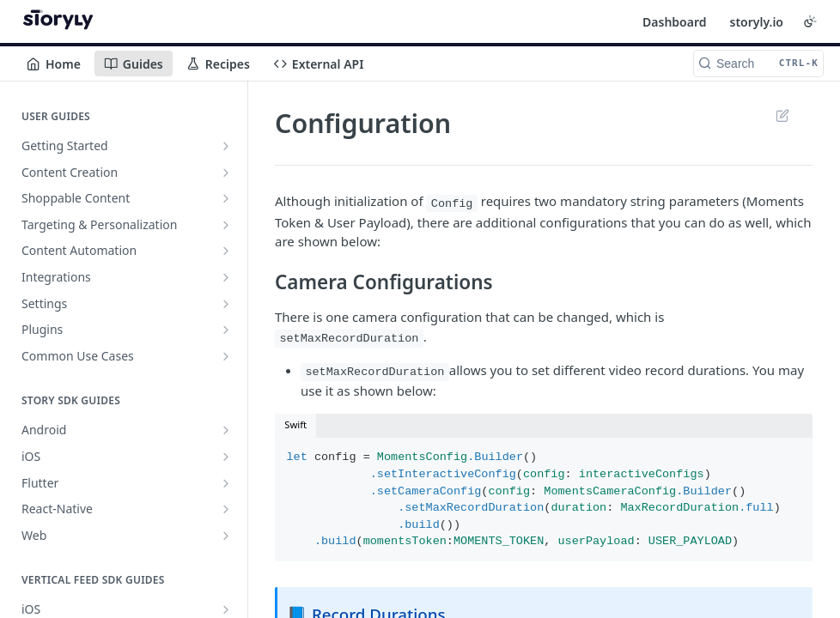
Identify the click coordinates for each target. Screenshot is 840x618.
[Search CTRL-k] (758, 64)
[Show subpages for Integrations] (226, 277)
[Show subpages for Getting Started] (226, 146)
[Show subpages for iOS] (226, 457)
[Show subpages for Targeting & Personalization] (226, 225)
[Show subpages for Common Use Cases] (226, 356)
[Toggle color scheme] (810, 21)
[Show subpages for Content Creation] (226, 173)
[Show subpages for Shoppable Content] (226, 198)
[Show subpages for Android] (226, 430)
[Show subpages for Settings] (226, 304)
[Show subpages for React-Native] (226, 509)
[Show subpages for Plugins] (226, 330)
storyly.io (756, 22)
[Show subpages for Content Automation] (226, 251)
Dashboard (674, 22)
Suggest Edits (782, 115)
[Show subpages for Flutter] (226, 483)
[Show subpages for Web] (226, 536)
